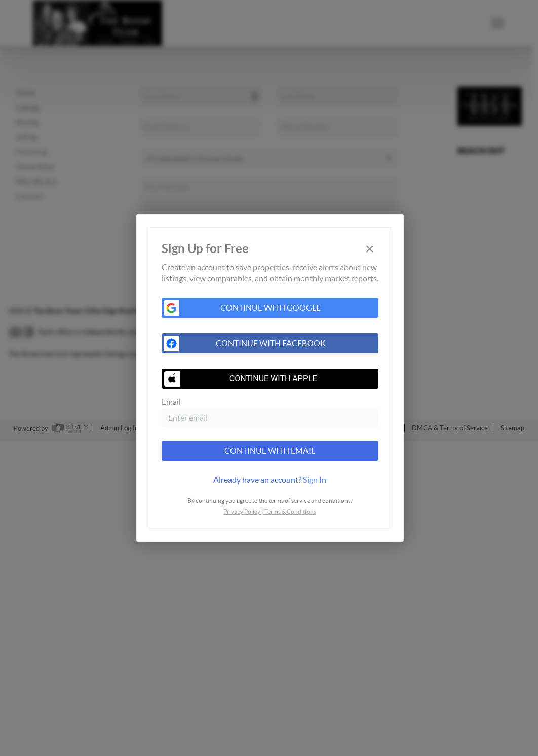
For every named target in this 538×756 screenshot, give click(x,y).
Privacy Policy (242, 511)
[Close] (370, 249)
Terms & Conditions (290, 511)
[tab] (270, 480)
